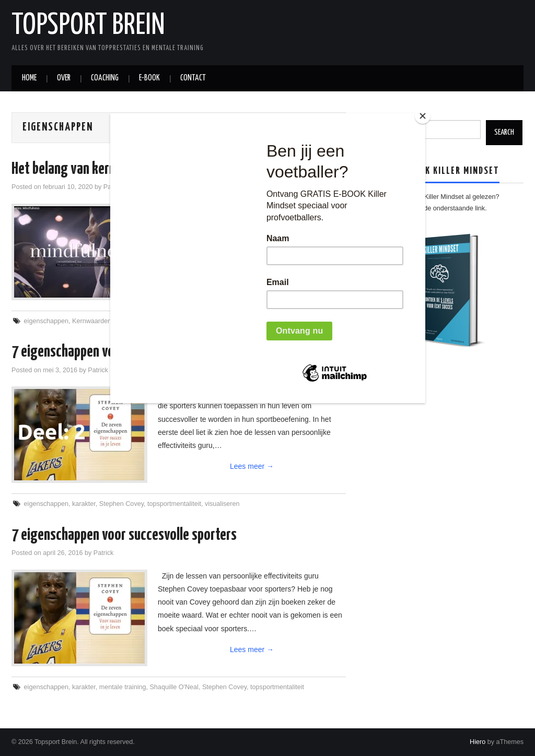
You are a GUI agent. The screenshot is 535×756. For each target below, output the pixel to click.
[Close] (423, 116)
